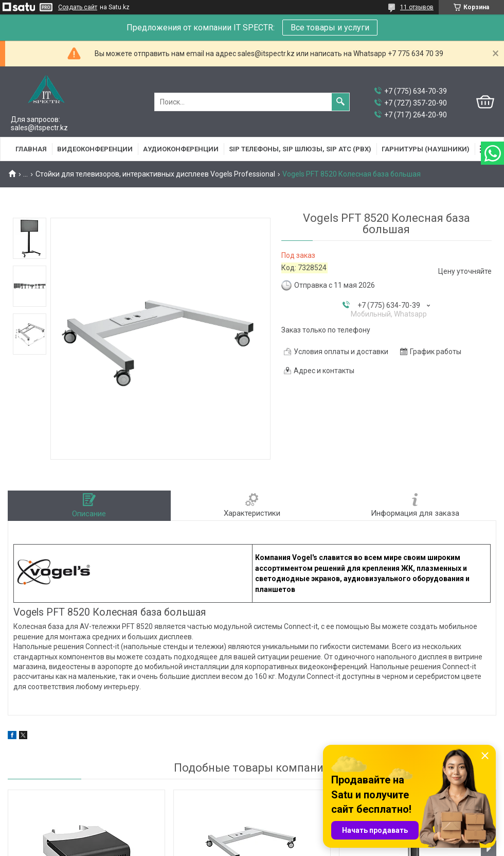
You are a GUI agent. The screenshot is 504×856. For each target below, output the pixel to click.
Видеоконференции (95, 149)
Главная (31, 149)
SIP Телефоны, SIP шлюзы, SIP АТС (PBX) (300, 149)
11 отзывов (417, 7)
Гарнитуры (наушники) (426, 149)
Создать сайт (78, 7)
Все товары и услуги (330, 28)
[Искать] (340, 102)
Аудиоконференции (181, 149)
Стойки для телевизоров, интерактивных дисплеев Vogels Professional (155, 174)
